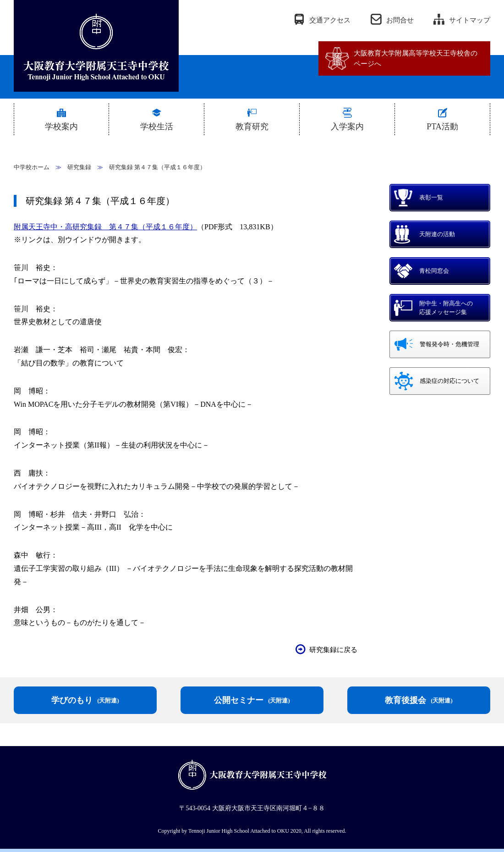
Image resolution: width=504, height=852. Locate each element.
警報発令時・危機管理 (449, 344)
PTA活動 (442, 127)
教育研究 (252, 127)
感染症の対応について (449, 381)
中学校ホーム (32, 167)
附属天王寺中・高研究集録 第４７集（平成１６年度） (105, 227)
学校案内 (61, 127)
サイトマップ (470, 20)
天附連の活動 (437, 234)
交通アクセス (330, 20)
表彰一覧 (431, 197)
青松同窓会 (434, 271)
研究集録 (79, 167)
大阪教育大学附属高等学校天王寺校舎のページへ (416, 58)
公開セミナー (252, 700)
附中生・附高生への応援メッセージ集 (446, 308)
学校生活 (157, 127)
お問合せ (400, 20)
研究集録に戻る (333, 650)
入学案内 (347, 127)
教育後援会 (419, 700)
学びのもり (85, 700)
